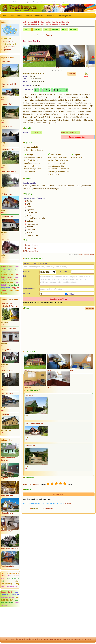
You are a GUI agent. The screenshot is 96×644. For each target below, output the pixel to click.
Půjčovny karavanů (9, 44)
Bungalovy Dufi (7, 104)
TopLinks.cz (7, 50)
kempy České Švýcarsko (10, 292)
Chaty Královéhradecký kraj (10, 582)
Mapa (12, 16)
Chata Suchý (6, 62)
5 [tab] (65, 70)
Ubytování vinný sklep (9, 329)
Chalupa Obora (6, 350)
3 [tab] (59, 70)
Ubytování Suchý (7, 194)
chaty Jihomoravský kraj (31, 22)
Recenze (73, 29)
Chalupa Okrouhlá (7, 216)
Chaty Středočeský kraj (10, 573)
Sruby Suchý (6, 239)
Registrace (33, 639)
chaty (7, 639)
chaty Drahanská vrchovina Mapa (56, 24)
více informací (78, 2)
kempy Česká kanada (10, 276)
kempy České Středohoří (10, 599)
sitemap (41, 639)
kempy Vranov (14, 280)
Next (93, 57)
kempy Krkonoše (7, 282)
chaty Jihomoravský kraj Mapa (33, 24)
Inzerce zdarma (8, 41)
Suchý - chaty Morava (9, 172)
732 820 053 (36, 133)
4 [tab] (62, 70)
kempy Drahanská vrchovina (10, 593)
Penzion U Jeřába (7, 393)
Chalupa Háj (6, 414)
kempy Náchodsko (7, 597)
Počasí (20, 16)
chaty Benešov (47, 35)
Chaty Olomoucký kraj (10, 580)
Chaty (4, 576)
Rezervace (55, 29)
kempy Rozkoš (14, 285)
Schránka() (51, 16)
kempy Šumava (7, 267)
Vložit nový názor (59, 494)
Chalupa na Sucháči (8, 149)
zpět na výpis (35, 35)
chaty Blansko (45, 22)
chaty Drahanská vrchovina (61, 22)
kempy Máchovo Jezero (10, 273)
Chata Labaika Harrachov (10, 548)
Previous (24, 57)
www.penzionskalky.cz (70, 133)
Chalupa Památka (7, 495)
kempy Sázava (13, 269)
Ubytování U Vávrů (8, 371)
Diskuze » (68, 504)
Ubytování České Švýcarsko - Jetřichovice (9, 305)
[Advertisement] (10, 622)
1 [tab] (52, 70)
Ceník (46, 29)
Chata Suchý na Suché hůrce (9, 85)
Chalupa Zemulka (7, 513)
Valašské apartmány (8, 566)
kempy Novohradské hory (10, 601)
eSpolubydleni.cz (9, 47)
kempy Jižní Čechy (7, 272)
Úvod (4, 16)
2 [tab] (55, 70)
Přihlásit (29, 16)
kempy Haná (7, 592)
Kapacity (27, 29)
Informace (39, 16)
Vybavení (37, 29)
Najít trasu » (72, 74)
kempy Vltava (6, 288)
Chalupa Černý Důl (7, 531)
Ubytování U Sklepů (8, 478)
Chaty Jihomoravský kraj (9, 586)
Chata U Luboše (7, 127)
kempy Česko (7, 38)
